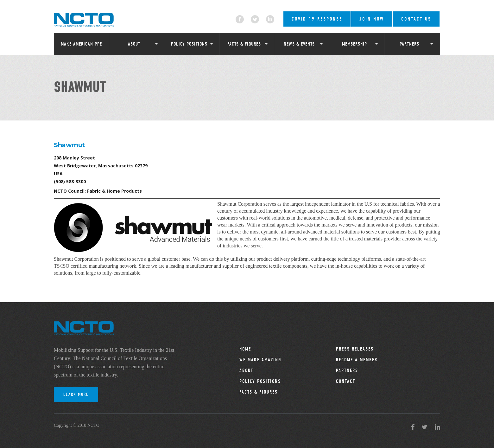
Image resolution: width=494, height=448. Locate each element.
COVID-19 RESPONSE (317, 19)
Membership (355, 44)
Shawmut (69, 145)
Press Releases (355, 349)
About (134, 44)
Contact (346, 381)
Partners (409, 44)
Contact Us (416, 19)
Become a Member (357, 360)
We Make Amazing (260, 360)
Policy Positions (189, 44)
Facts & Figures (244, 44)
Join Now (372, 19)
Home (245, 349)
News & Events (299, 44)
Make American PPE (81, 44)
